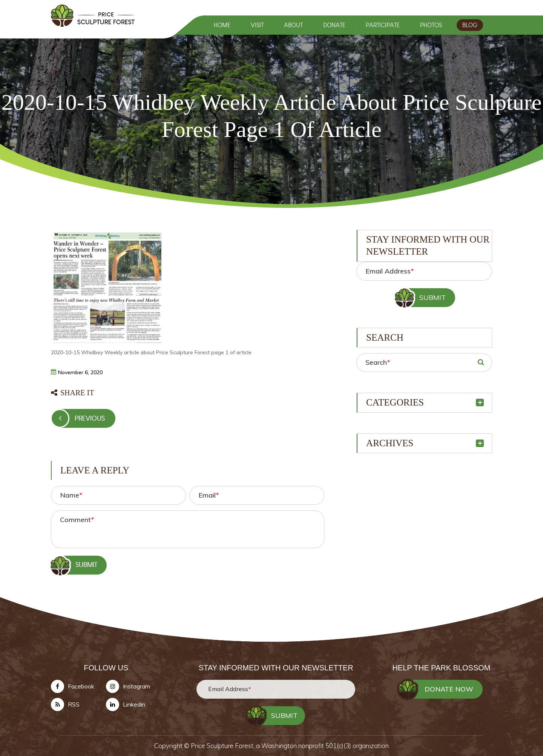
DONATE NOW (449, 689)
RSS (74, 705)
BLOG (470, 25)
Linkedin (134, 705)
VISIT (257, 25)
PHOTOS (431, 25)
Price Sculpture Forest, (223, 746)
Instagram (137, 687)
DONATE (334, 25)
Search (378, 362)
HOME (222, 25)
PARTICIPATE (383, 25)
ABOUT (293, 25)
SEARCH (481, 363)
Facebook (81, 687)
